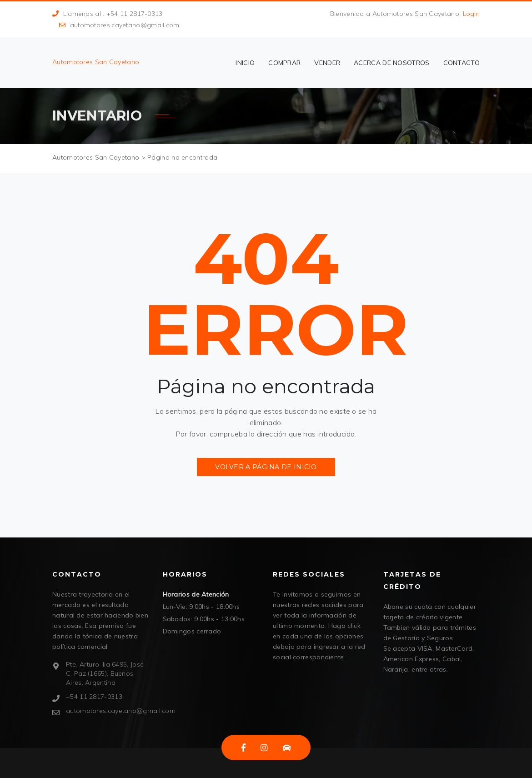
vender (327, 63)
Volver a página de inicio (266, 467)
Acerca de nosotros (391, 63)
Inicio (245, 63)
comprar (284, 63)
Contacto (462, 63)
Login (472, 14)
